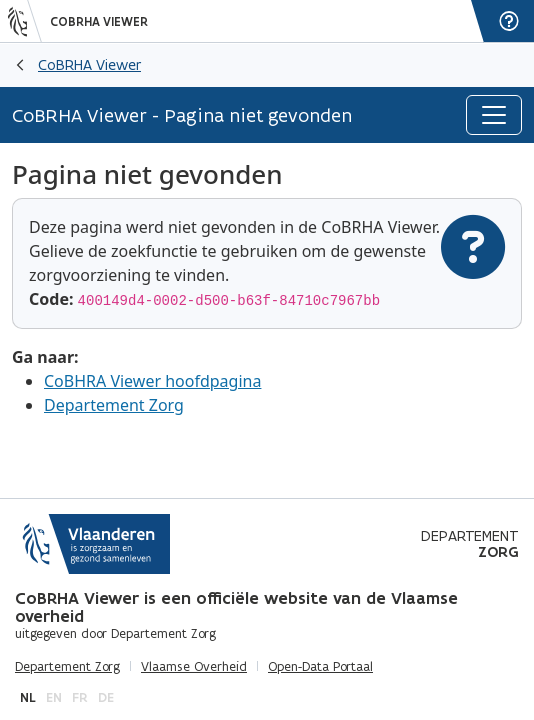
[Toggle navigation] (494, 115)
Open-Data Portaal (320, 667)
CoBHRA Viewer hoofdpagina (152, 381)
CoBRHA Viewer (99, 22)
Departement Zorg (114, 405)
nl (28, 697)
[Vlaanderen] (25, 21)
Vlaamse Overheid (194, 667)
